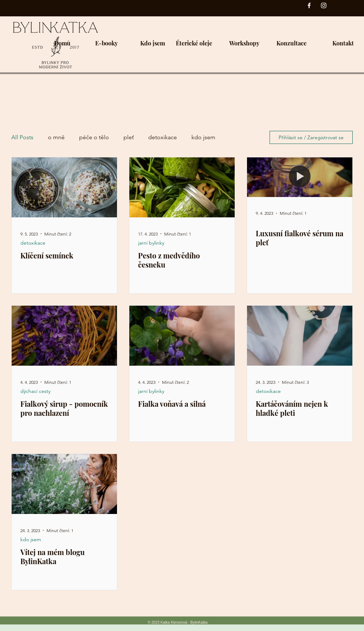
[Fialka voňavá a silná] (182, 336)
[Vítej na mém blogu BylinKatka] (64, 484)
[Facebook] (309, 5)
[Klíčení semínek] (64, 187)
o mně (56, 137)
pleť (129, 137)
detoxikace (163, 137)
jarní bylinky (151, 243)
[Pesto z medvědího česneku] (182, 187)
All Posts (22, 137)
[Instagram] (324, 5)
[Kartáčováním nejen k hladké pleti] (300, 336)
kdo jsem (203, 137)
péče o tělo (94, 137)
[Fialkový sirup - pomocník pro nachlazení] (64, 336)
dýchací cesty (35, 391)
